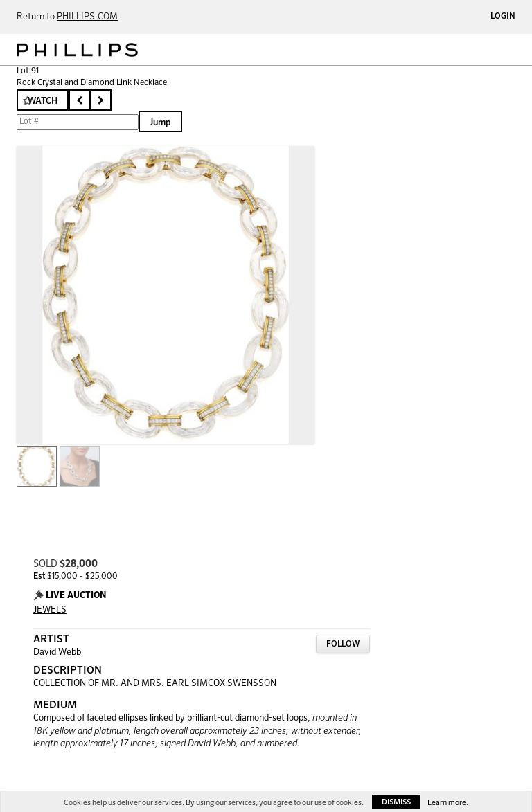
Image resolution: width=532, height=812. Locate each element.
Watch (43, 101)
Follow (343, 644)
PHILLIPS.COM (87, 17)
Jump (160, 123)
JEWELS (50, 610)
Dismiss (396, 802)
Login (503, 17)
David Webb (57, 652)
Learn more (447, 803)
